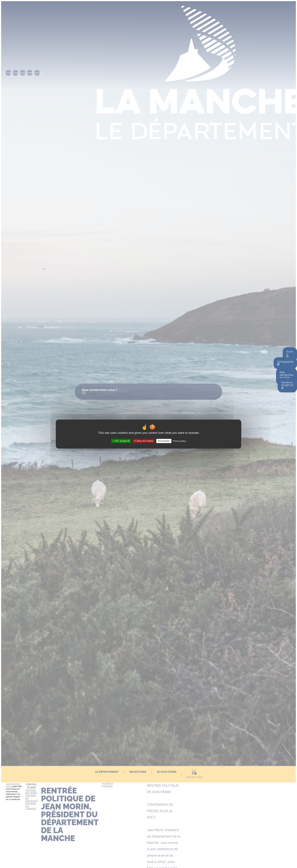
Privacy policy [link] (179, 441)
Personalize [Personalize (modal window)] (164, 441)
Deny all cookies (144, 441)
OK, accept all (121, 441)
